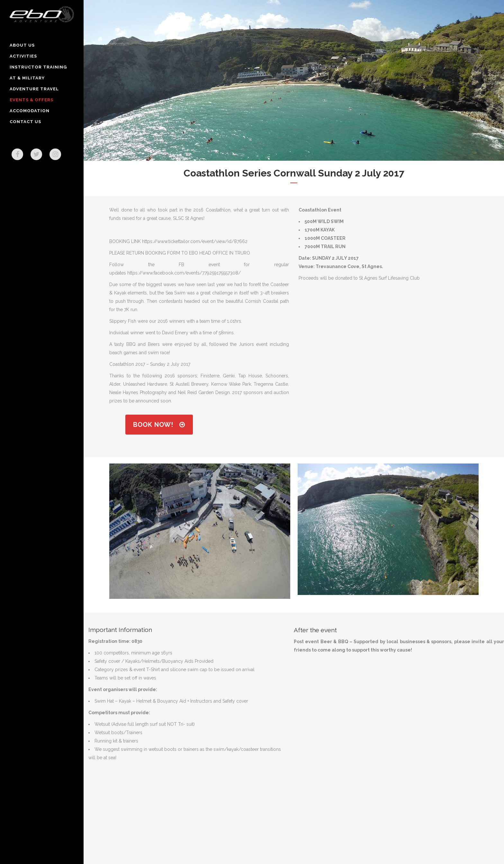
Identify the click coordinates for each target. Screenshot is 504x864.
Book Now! (159, 425)
